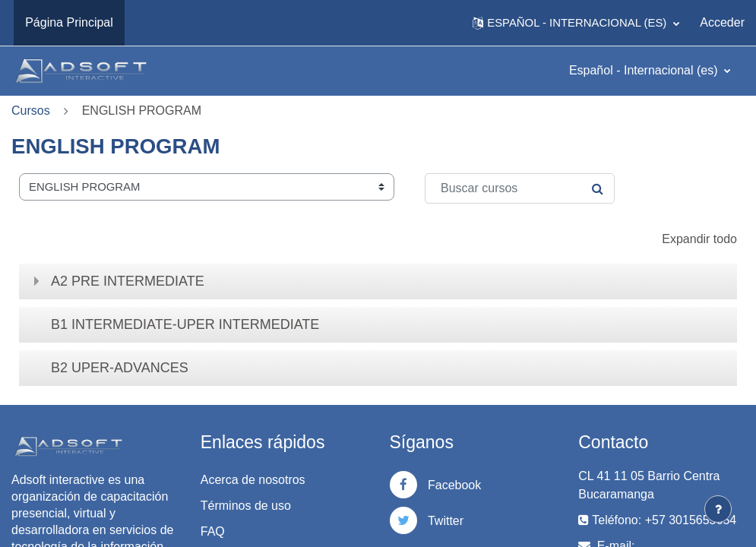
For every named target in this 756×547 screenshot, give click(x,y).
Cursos (31, 111)
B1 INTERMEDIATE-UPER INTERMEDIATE (185, 324)
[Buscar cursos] (520, 188)
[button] (576, 23)
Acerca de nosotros (253, 480)
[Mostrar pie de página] (718, 509)
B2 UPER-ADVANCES (120, 368)
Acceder (722, 22)
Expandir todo (699, 239)
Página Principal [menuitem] (69, 22)
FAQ (213, 531)
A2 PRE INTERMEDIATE (128, 281)
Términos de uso (246, 506)
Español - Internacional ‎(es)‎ (645, 70)
